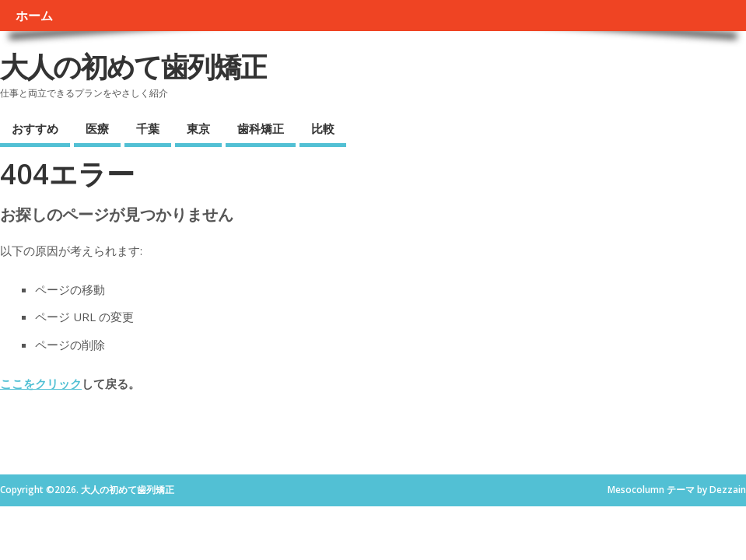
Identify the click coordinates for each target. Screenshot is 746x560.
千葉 (148, 128)
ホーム (34, 16)
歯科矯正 (261, 128)
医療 (97, 128)
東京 (198, 128)
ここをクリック (41, 383)
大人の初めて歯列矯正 (133, 66)
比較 (323, 128)
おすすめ (35, 128)
